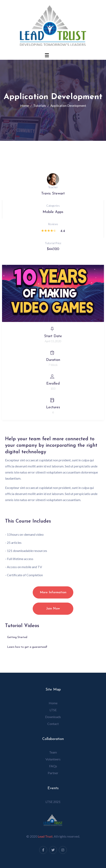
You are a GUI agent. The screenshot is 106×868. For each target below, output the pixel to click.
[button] (53, 293)
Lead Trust (45, 836)
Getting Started (17, 637)
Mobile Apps (53, 212)
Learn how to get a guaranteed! (27, 647)
